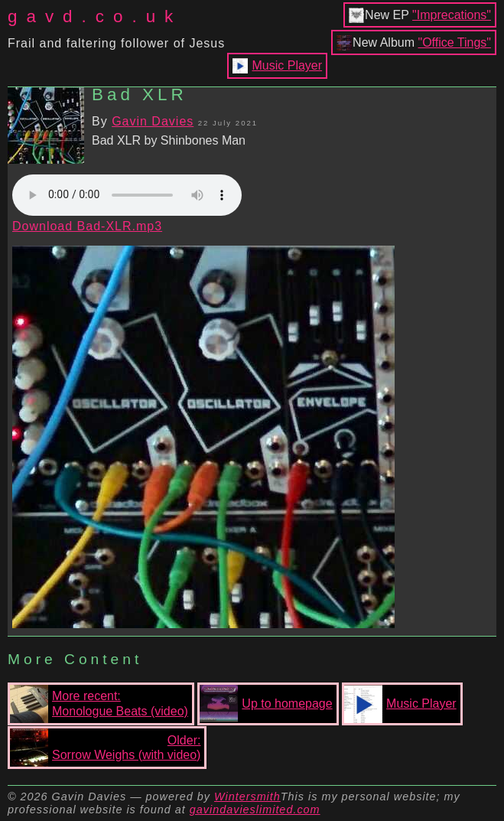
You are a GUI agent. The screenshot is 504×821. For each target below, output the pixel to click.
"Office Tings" (454, 42)
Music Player (288, 65)
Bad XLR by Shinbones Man (169, 140)
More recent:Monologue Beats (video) (99, 704)
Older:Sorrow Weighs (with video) (105, 748)
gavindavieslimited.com (255, 810)
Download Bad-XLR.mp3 (87, 226)
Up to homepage (266, 704)
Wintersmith (247, 797)
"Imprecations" (452, 15)
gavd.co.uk (95, 16)
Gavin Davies (153, 121)
